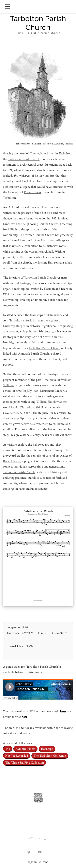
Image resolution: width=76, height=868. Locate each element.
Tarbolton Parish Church (24, 159)
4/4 (8, 749)
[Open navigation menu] (7, 7)
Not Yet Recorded (17, 756)
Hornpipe (47, 749)
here (63, 711)
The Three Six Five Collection (25, 763)
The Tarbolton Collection (50, 756)
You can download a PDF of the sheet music (32, 711)
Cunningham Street (42, 154)
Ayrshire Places (25, 749)
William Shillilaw (47, 402)
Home (19, 33)
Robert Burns (33, 192)
